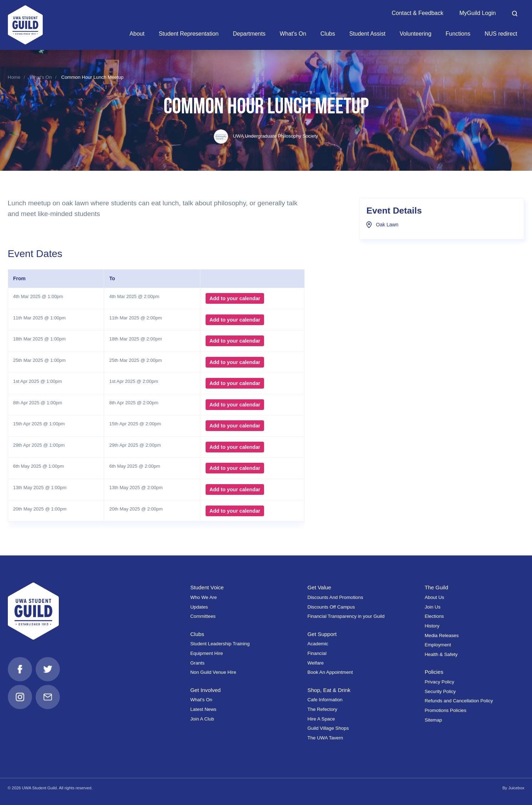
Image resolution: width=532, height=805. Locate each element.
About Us (435, 597)
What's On (41, 77)
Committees (203, 616)
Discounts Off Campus (331, 607)
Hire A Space (321, 719)
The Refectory (322, 709)
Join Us (433, 607)
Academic (318, 644)
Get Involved (205, 690)
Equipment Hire (207, 653)
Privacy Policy (440, 682)
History (432, 626)
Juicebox (516, 788)
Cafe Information (325, 700)
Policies (434, 672)
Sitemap (433, 720)
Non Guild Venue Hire (213, 672)
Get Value (319, 587)
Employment (438, 645)
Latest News (203, 709)
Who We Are (204, 597)
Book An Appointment (330, 672)
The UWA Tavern (325, 738)
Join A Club (202, 719)
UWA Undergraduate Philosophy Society (266, 136)
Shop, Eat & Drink (329, 690)
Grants (197, 663)
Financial (317, 653)
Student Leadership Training (220, 644)
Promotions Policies (446, 710)
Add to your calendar (235, 298)
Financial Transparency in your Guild (346, 616)
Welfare (316, 663)
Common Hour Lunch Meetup (92, 77)
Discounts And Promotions (335, 597)
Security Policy (440, 691)
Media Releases (442, 635)
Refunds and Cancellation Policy (459, 701)
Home (14, 77)
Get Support (322, 634)
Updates (199, 607)
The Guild (437, 587)
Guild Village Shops (328, 728)
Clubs (197, 634)
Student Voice (207, 587)
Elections (434, 616)
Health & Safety (441, 654)
